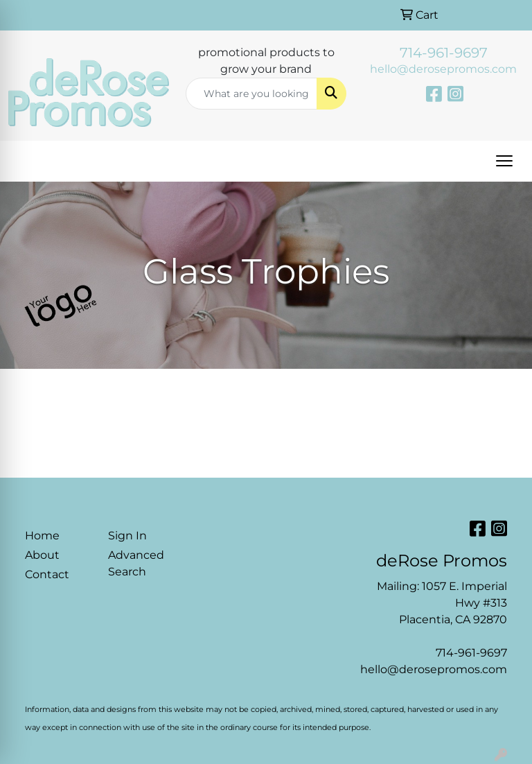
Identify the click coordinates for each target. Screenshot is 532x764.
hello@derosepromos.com (443, 69)
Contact (47, 574)
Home (42, 536)
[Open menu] (504, 161)
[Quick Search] (251, 94)
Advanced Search (136, 563)
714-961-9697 (444, 53)
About (42, 555)
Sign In (127, 536)
